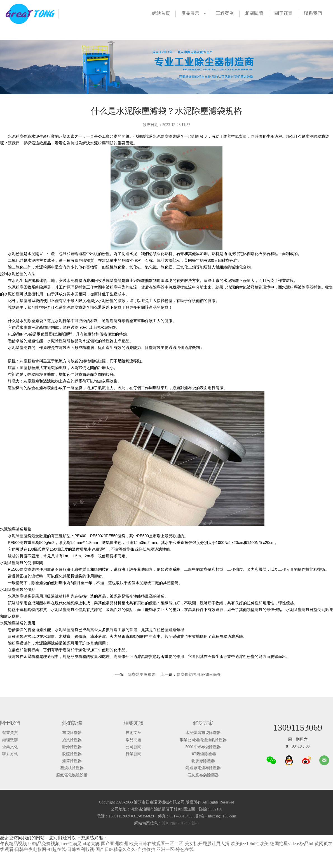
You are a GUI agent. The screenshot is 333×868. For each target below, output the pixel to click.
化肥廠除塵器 (203, 761)
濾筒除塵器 (72, 761)
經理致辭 (10, 740)
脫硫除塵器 (72, 754)
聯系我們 (313, 13)
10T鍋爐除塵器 (203, 754)
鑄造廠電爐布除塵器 (203, 768)
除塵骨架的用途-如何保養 (199, 674)
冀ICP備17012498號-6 (180, 823)
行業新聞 (133, 754)
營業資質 (10, 733)
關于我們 (10, 723)
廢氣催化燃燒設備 (72, 775)
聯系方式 (10, 754)
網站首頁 (161, 13)
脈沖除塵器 (72, 747)
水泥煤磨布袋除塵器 (203, 733)
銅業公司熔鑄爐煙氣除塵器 (203, 740)
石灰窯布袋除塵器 (203, 775)
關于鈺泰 (283, 13)
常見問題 (133, 740)
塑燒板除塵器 (72, 768)
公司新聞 (133, 747)
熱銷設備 (72, 723)
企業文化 (10, 747)
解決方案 (203, 723)
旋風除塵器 (72, 740)
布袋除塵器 (72, 733)
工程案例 (225, 13)
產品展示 (190, 13)
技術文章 (133, 733)
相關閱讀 (254, 13)
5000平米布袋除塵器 (203, 747)
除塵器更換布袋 (142, 674)
